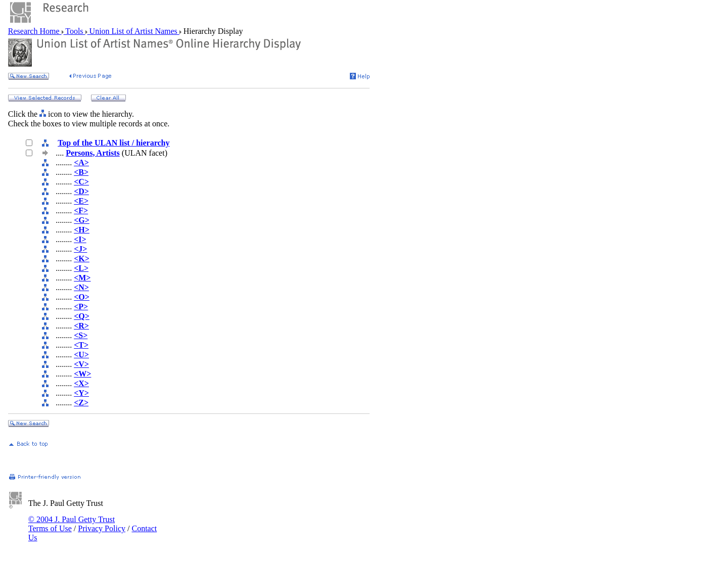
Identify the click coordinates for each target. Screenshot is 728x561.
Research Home (35, 31)
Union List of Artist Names (133, 31)
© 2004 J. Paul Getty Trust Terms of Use (72, 524)
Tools (75, 31)
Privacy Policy (102, 528)
